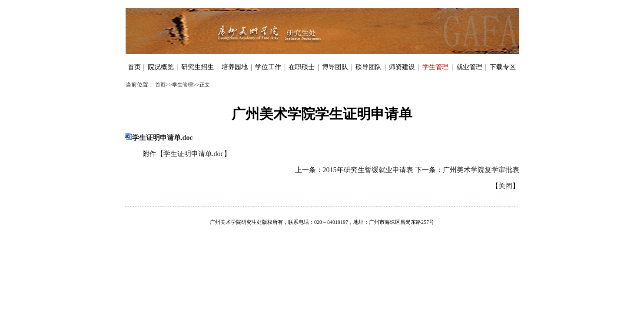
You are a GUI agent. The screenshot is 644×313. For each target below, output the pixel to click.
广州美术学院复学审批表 (481, 170)
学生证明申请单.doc (163, 138)
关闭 (505, 186)
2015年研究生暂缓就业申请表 (368, 170)
